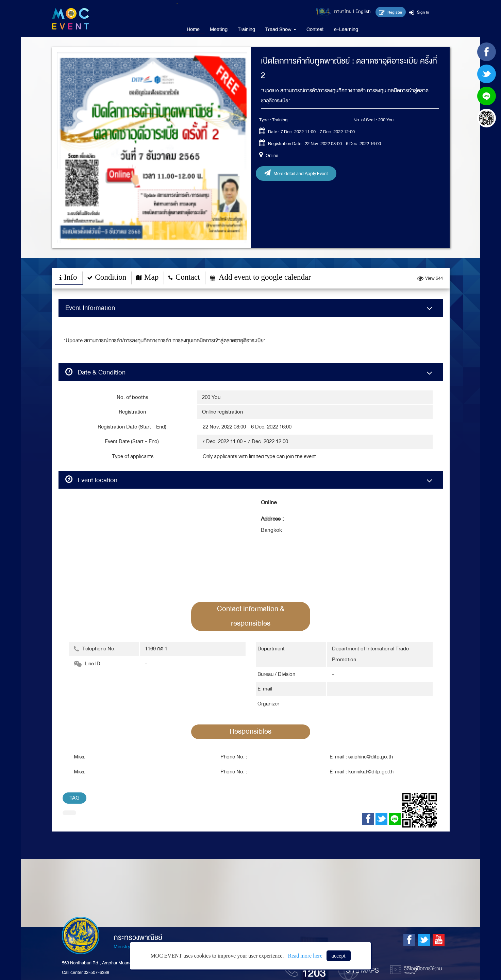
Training (246, 29)
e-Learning (346, 29)
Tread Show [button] (281, 29)
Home (193, 29)
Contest (315, 29)
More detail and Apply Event (296, 173)
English (363, 11)
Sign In (419, 12)
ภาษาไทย (343, 11)
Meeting (219, 29)
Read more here (305, 956)
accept (339, 956)
